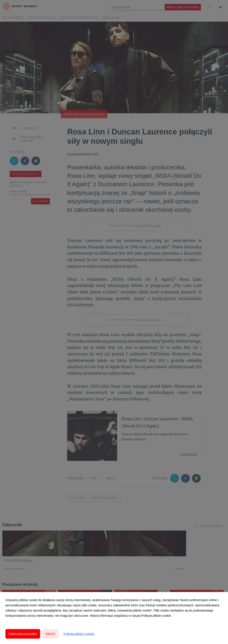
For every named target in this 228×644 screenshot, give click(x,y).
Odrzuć (50, 634)
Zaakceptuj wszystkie (23, 634)
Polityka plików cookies (79, 634)
